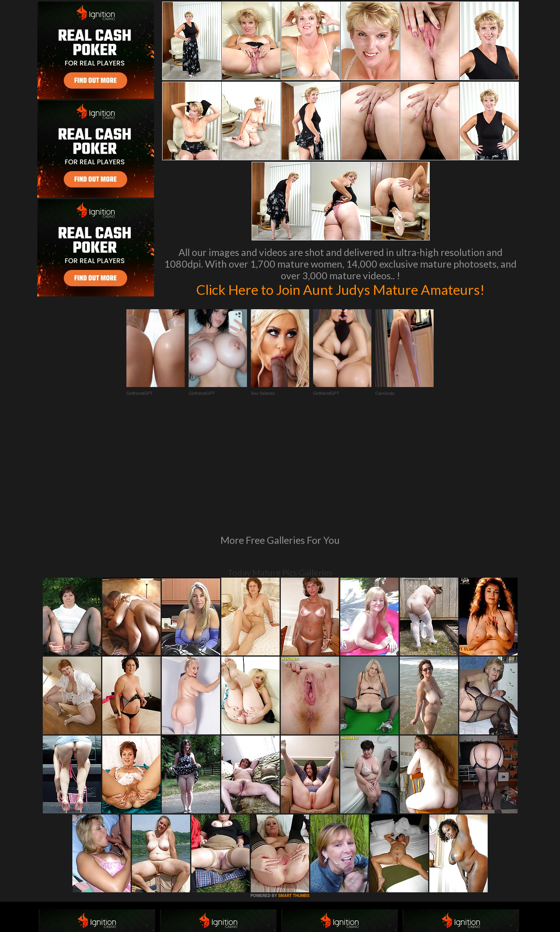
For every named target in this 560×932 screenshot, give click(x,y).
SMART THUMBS (294, 789)
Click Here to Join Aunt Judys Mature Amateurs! (340, 289)
